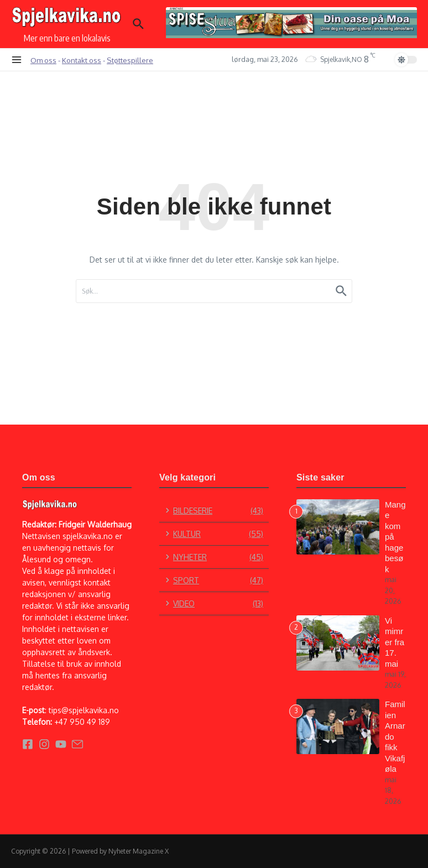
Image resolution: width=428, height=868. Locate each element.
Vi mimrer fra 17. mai (395, 642)
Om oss (43, 60)
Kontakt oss (82, 60)
